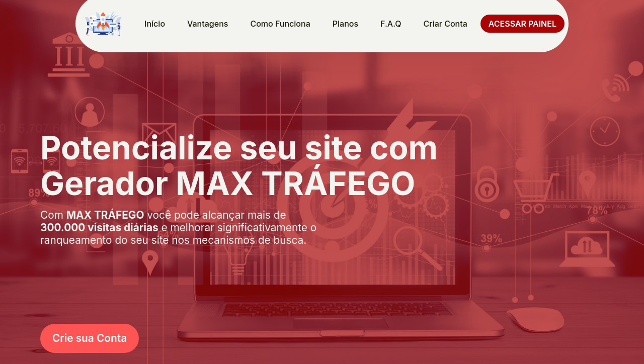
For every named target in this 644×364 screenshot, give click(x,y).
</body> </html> (322, 182)
